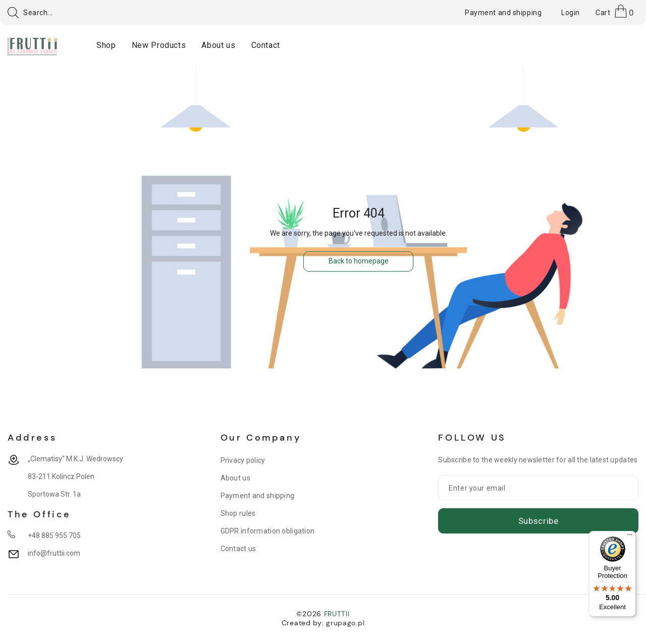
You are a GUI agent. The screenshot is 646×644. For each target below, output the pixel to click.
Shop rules (238, 513)
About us (235, 478)
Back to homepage (359, 261)
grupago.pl (345, 623)
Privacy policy (243, 460)
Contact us (238, 549)
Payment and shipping (258, 496)
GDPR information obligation (268, 531)
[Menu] (630, 537)
